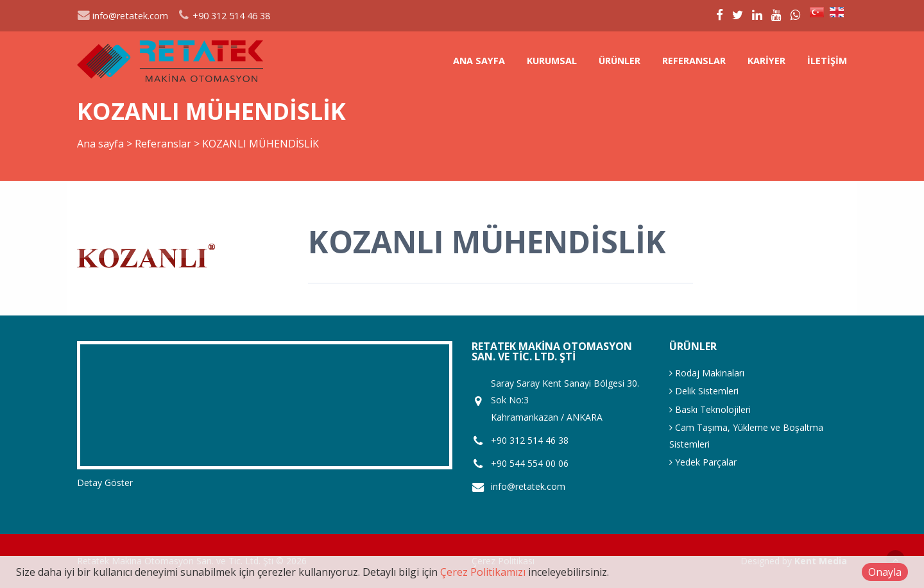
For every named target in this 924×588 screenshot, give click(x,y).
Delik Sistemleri (704, 391)
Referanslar (694, 61)
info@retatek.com (123, 16)
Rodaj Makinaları (707, 373)
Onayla (885, 572)
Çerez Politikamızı (483, 572)
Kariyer (766, 61)
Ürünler (620, 61)
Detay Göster (105, 483)
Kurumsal (552, 61)
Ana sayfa (479, 61)
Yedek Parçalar (703, 462)
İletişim (827, 61)
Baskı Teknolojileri (710, 409)
